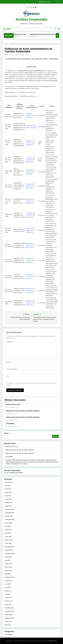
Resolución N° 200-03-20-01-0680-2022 (31, 143)
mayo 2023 (8, 530)
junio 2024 (8, 489)
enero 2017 (8, 604)
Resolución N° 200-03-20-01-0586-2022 (31, 303)
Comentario (10, 342)
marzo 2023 (9, 537)
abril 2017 (8, 594)
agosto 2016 (9, 621)
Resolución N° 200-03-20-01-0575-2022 (31, 277)
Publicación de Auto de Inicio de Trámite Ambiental (47, 34)
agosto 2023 (9, 523)
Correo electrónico (12, 369)
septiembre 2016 (10, 618)
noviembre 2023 (10, 513)
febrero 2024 (9, 503)
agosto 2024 (9, 482)
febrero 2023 (9, 540)
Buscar (6, 433)
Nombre (9, 362)
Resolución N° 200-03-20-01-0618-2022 (31, 172)
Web (8, 376)
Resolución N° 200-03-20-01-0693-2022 (31, 160)
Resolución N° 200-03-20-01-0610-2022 (31, 186)
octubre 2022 (9, 550)
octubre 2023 (9, 516)
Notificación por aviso (45, 2)
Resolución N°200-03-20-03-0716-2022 (32, 116)
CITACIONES (10, 424)
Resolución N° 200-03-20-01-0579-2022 (31, 291)
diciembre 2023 (10, 509)
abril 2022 (8, 560)
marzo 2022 (9, 564)
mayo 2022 (8, 557)
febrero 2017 (9, 601)
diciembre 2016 (10, 608)
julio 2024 (8, 486)
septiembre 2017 (10, 577)
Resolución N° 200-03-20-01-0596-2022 (31, 230)
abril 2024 (8, 496)
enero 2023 (8, 543)
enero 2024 (8, 506)
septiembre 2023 (10, 520)
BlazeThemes (53, 641)
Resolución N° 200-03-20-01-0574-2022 (31, 260)
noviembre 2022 (10, 547)
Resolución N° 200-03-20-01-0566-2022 (31, 245)
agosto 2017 (9, 581)
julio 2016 (8, 625)
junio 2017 (8, 588)
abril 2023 (8, 533)
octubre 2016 (9, 615)
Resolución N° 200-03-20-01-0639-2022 (31, 215)
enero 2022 (8, 571)
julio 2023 (8, 526)
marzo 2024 (9, 499)
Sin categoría (9, 635)
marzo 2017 (9, 598)
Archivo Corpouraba (31, 19)
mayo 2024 (8, 492)
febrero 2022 (9, 567)
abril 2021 (8, 574)
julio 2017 (8, 584)
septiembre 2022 (10, 553)
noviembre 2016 (10, 611)
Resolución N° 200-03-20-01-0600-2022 (31, 201)
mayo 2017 (8, 591)
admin (8, 55)
